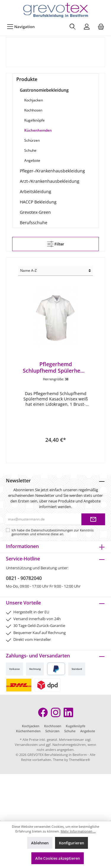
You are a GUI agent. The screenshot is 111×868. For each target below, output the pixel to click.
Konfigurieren (71, 843)
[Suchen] (73, 27)
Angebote (32, 160)
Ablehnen (40, 843)
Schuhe (30, 150)
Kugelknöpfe (34, 120)
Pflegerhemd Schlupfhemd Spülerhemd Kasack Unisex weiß (56, 367)
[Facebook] (43, 712)
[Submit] (93, 519)
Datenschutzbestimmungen (52, 530)
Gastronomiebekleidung (44, 90)
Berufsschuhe (34, 223)
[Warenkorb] (101, 27)
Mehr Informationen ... (78, 831)
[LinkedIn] (68, 712)
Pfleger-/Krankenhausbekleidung (52, 171)
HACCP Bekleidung (38, 202)
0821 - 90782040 (24, 578)
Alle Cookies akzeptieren (58, 858)
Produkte (27, 79)
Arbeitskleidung (36, 191)
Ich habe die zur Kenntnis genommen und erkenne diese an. (53, 532)
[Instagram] (56, 712)
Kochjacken (34, 100)
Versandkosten (26, 745)
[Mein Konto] (87, 27)
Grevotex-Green (35, 212)
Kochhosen (33, 110)
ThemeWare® (79, 760)
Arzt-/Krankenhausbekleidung (50, 181)
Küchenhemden (38, 130)
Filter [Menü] (56, 243)
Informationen (22, 546)
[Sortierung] (55, 271)
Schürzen (32, 140)
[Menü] (21, 27)
